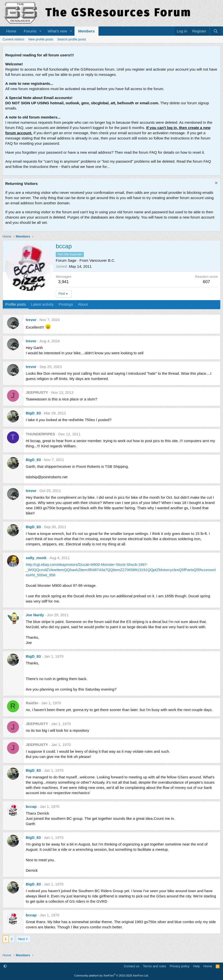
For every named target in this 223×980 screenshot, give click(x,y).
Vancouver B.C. (102, 260)
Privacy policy (180, 966)
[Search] (216, 31)
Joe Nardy (35, 615)
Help (197, 966)
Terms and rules (154, 966)
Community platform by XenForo (111, 976)
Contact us (131, 966)
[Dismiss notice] (216, 184)
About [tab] (83, 304)
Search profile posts (72, 39)
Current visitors (13, 39)
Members (86, 31)
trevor (31, 320)
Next (22, 939)
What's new (57, 31)
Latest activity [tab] (42, 304)
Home (11, 31)
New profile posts (41, 39)
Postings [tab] (66, 304)
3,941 (64, 282)
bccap (31, 806)
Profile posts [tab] (16, 304)
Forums (30, 31)
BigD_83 (33, 413)
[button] (40, 31)
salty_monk (36, 558)
